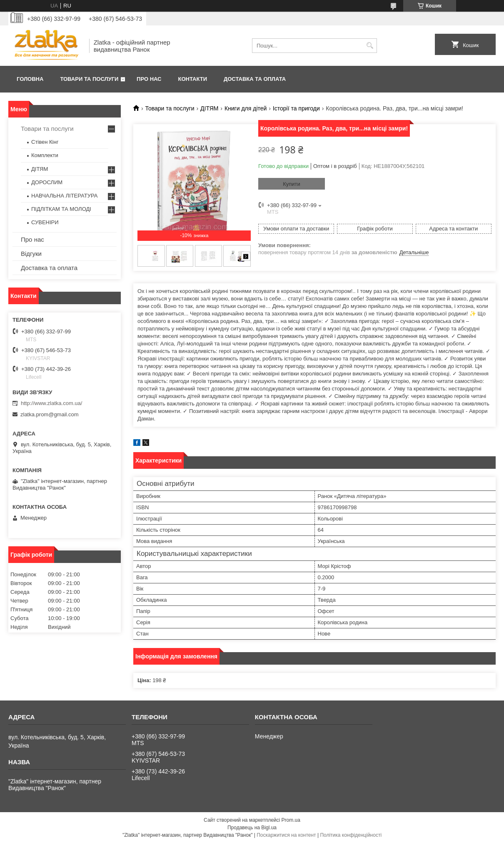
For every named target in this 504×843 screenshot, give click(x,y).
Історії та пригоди (296, 108)
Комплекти (45, 155)
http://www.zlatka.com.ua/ (51, 403)
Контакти (193, 79)
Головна (30, 79)
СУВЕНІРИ (45, 222)
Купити (292, 184)
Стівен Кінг (45, 142)
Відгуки (31, 254)
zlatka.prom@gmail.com (50, 414)
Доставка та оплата (255, 79)
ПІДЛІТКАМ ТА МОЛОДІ (61, 209)
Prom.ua (291, 820)
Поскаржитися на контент (286, 835)
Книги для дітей (246, 108)
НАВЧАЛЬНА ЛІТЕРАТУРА (64, 196)
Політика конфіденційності (351, 835)
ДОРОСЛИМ (47, 182)
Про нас (149, 79)
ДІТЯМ (209, 108)
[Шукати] (370, 46)
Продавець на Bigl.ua (252, 828)
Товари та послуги (89, 79)
